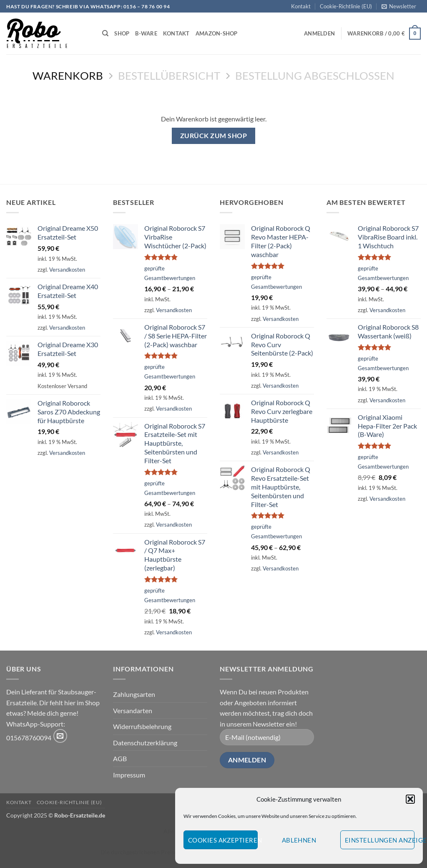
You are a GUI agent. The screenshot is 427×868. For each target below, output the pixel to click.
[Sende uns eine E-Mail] (60, 736)
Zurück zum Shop (213, 136)
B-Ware (146, 33)
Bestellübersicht (169, 76)
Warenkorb (68, 76)
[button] (410, 799)
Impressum (129, 775)
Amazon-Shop (217, 33)
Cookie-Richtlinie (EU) (346, 6)
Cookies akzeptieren (223, 840)
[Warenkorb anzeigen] (384, 34)
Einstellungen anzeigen (380, 840)
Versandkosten (67, 270)
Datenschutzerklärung (145, 743)
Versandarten (133, 710)
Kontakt (301, 6)
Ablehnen (299, 840)
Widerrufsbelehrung (142, 726)
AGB (120, 758)
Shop (122, 33)
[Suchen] (105, 33)
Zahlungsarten (134, 694)
